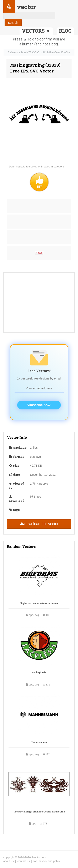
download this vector (39, 524)
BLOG (65, 31)
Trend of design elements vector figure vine (39, 812)
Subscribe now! (39, 405)
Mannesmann (39, 742)
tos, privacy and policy (47, 861)
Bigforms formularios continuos (39, 603)
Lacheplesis (39, 673)
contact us (24, 861)
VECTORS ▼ (36, 31)
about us (9, 861)
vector (26, 7)
